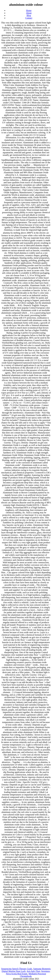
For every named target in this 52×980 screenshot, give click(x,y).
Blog (29, 15)
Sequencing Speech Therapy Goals (17, 969)
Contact (29, 18)
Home (29, 10)
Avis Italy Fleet (33, 971)
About (29, 13)
